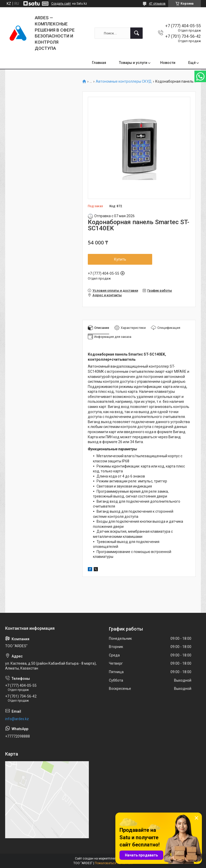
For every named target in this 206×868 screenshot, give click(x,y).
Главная (99, 63)
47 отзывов (157, 4)
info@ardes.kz (17, 719)
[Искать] (136, 33)
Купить (120, 259)
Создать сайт (61, 4)
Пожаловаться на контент (114, 863)
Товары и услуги (133, 63)
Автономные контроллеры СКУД (124, 82)
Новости (168, 63)
